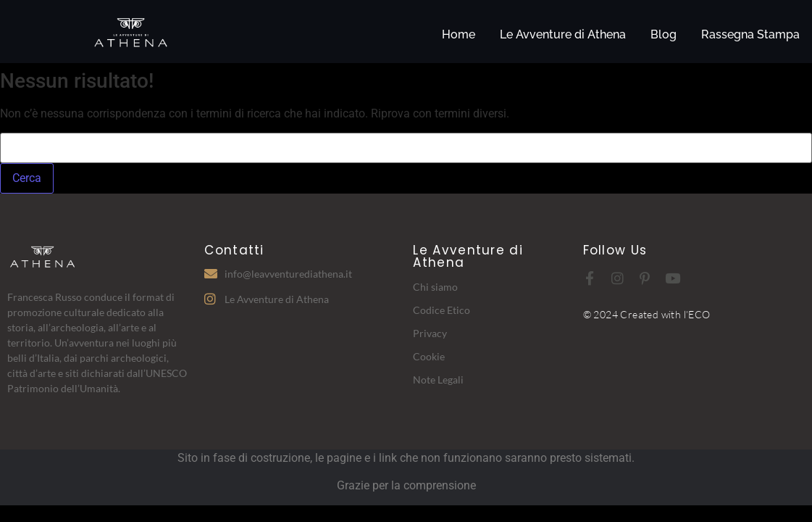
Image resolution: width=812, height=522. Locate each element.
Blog (664, 34)
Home (459, 34)
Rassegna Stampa (750, 34)
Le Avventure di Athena (563, 34)
